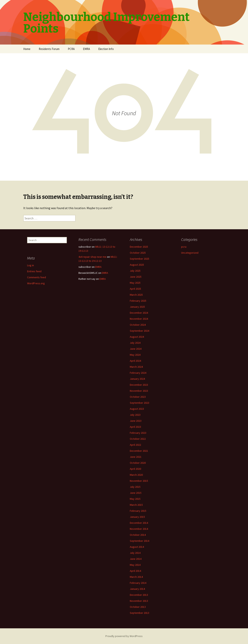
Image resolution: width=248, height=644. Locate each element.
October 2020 (138, 463)
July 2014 (135, 553)
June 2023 (136, 421)
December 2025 (139, 247)
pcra (184, 247)
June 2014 (136, 559)
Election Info (106, 49)
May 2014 (135, 565)
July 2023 (135, 415)
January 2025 (137, 307)
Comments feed (37, 277)
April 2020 (135, 469)
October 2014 (138, 535)
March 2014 (136, 577)
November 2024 (139, 319)
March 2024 (136, 367)
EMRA (86, 49)
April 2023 (135, 427)
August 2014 (137, 547)
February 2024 (138, 373)
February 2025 (138, 301)
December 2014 (139, 523)
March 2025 (136, 295)
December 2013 (139, 595)
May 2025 (135, 283)
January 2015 (137, 517)
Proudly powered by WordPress (124, 636)
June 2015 (136, 493)
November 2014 (139, 529)
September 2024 (139, 331)
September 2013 (139, 613)
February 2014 (138, 583)
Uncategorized (190, 253)
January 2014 (137, 589)
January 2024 (137, 379)
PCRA (71, 49)
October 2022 (138, 439)
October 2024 (138, 325)
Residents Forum (49, 49)
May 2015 (135, 499)
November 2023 (139, 391)
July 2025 (135, 271)
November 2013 (139, 601)
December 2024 (139, 313)
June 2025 (136, 277)
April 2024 (135, 361)
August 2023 (137, 409)
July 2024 (135, 343)
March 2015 (136, 505)
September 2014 (139, 541)
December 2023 (139, 385)
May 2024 (135, 355)
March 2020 (136, 475)
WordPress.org (36, 283)
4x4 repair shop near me (92, 257)
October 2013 (138, 607)
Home (27, 49)
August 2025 (137, 265)
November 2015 (139, 481)
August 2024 (137, 337)
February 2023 (138, 433)
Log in (31, 265)
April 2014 (135, 571)
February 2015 (138, 511)
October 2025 (138, 253)
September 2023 (139, 403)
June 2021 (136, 457)
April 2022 (135, 445)
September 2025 (139, 259)
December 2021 (139, 451)
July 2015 (135, 487)
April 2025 (135, 289)
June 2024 (136, 349)
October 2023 (138, 397)
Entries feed (34, 271)
